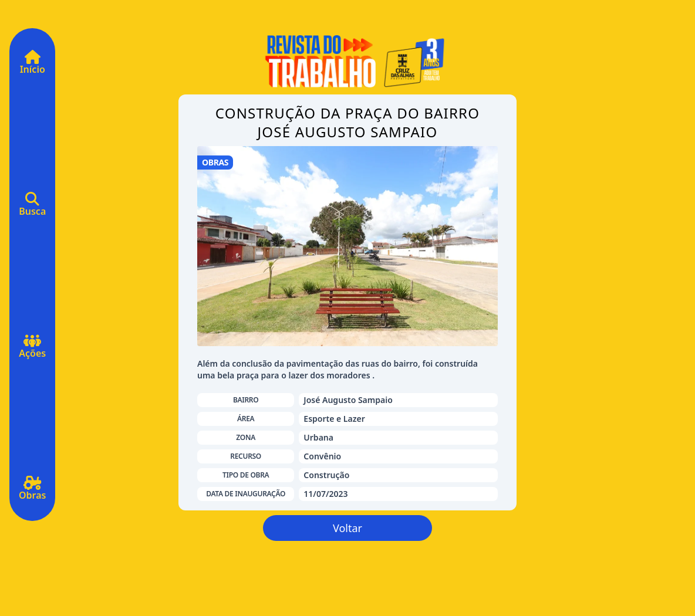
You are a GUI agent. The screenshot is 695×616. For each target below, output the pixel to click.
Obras (32, 492)
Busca (32, 208)
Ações (32, 350)
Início (33, 66)
